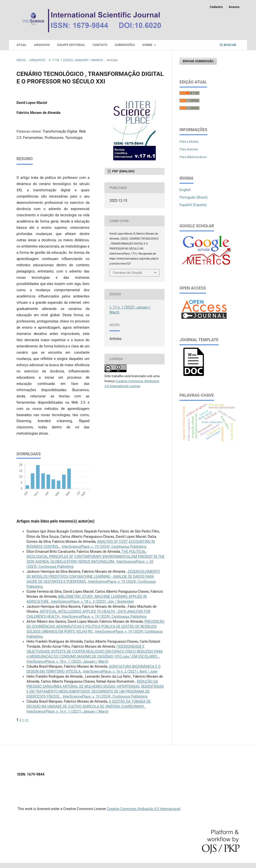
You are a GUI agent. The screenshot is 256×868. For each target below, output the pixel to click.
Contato (100, 45)
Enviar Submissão (198, 61)
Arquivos (42, 45)
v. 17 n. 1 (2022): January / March (76, 60)
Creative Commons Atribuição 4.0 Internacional (143, 809)
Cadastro (216, 7)
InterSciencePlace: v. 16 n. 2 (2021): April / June (120, 671)
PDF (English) (123, 171)
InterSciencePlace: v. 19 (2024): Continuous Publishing (104, 547)
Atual (21, 45)
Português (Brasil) (193, 197)
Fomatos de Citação (127, 273)
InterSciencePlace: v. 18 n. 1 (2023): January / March (67, 661)
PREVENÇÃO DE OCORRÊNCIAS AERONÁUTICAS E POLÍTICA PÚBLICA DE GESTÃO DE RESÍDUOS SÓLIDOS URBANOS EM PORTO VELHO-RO (95, 626)
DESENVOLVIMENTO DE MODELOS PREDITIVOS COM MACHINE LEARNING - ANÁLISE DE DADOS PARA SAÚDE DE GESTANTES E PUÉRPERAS (93, 577)
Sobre (148, 45)
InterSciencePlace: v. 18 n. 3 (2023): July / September (93, 601)
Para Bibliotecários (193, 157)
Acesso (234, 7)
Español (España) (193, 205)
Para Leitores (189, 142)
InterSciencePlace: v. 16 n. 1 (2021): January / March (67, 711)
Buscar (228, 45)
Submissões (125, 45)
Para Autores (189, 149)
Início (21, 60)
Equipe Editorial (71, 45)
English (185, 190)
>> (27, 720)
